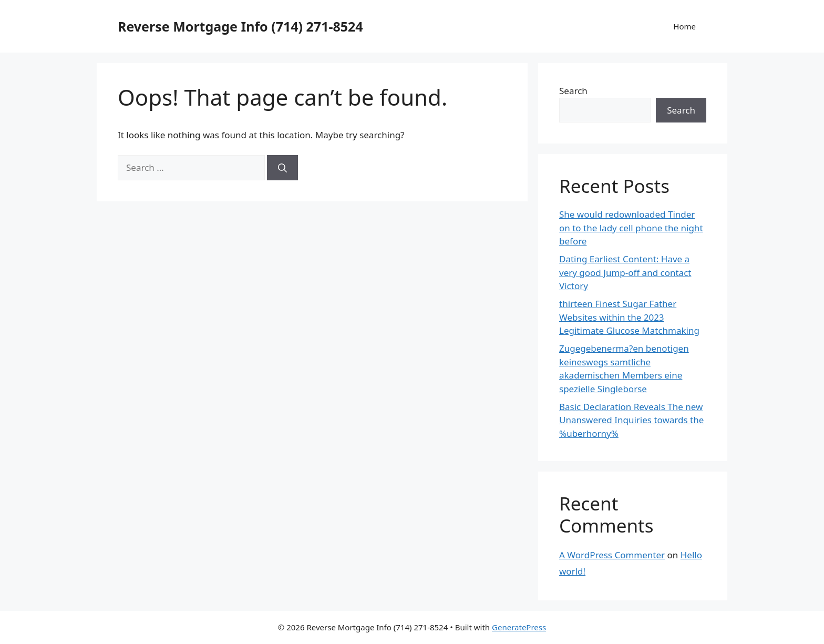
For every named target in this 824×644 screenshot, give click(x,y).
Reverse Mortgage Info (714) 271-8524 (240, 26)
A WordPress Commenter (612, 555)
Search (573, 91)
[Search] (282, 168)
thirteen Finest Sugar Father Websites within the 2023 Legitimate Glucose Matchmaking (629, 317)
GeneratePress (519, 627)
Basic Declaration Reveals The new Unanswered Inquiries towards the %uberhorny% (631, 420)
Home (684, 26)
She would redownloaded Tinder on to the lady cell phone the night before (631, 228)
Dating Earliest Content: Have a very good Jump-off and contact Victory (625, 272)
